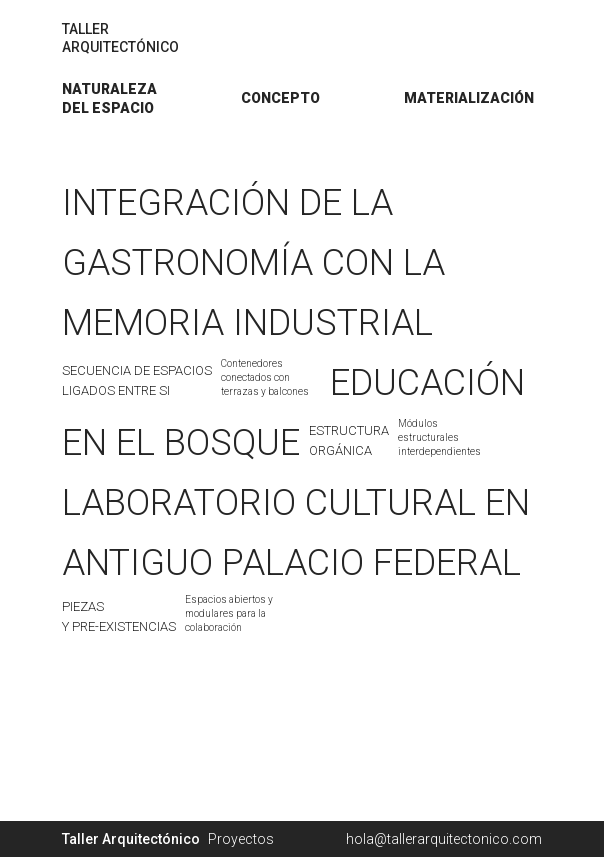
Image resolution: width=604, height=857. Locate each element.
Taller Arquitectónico (131, 839)
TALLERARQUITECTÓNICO (120, 38)
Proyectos (241, 839)
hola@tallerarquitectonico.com (444, 839)
